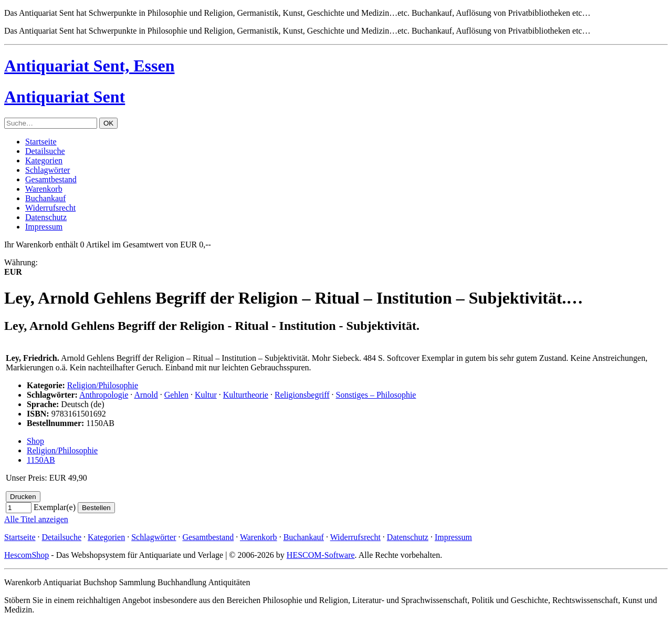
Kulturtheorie (246, 395)
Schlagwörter (48, 170)
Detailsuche (45, 151)
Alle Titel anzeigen (36, 519)
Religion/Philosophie (103, 385)
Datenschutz (46, 217)
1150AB (41, 460)
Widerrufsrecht (50, 208)
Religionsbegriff (302, 395)
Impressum (44, 227)
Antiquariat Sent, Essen (90, 66)
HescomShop (27, 555)
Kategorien (44, 160)
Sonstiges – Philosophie (376, 395)
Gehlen (176, 395)
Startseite (41, 142)
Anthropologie (104, 395)
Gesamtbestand (51, 179)
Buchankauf (45, 198)
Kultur (206, 395)
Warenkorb (44, 189)
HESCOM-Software (321, 555)
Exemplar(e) (55, 507)
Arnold (146, 395)
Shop (35, 441)
